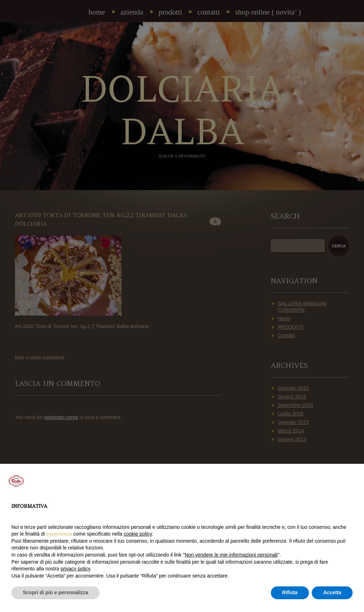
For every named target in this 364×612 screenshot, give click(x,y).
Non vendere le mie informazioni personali (231, 555)
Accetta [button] (332, 592)
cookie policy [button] (138, 534)
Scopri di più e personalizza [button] (55, 592)
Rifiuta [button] (290, 592)
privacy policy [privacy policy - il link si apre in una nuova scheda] (76, 569)
